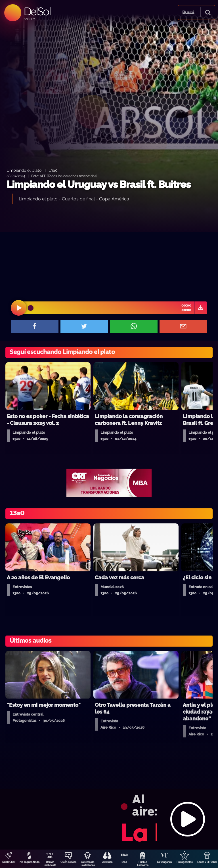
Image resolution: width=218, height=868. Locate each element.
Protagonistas (185, 862)
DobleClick (9, 862)
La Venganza (164, 862)
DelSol (37, 11)
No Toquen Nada (30, 862)
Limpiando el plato (24, 170)
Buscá (188, 12)
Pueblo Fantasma (143, 864)
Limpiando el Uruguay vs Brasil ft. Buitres (98, 184)
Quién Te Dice (68, 862)
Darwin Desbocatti (50, 864)
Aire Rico (107, 862)
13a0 (124, 862)
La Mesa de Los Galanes (88, 864)
